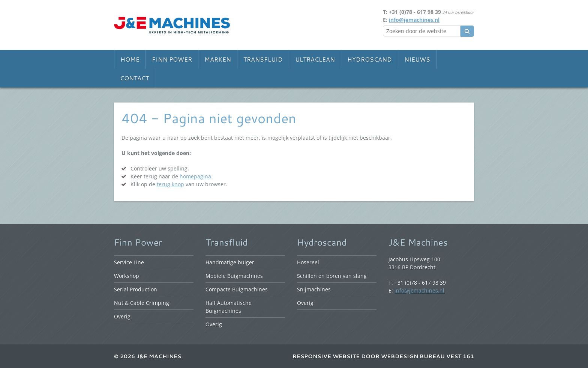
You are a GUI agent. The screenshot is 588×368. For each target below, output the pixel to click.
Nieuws (417, 59)
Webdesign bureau (413, 356)
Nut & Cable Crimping (142, 303)
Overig (122, 316)
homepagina (195, 176)
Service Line (129, 262)
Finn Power (172, 59)
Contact (134, 78)
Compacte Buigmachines (237, 289)
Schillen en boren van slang (332, 276)
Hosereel (308, 262)
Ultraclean (315, 59)
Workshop (127, 276)
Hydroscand (370, 59)
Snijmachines (314, 289)
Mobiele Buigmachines (234, 276)
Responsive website (326, 356)
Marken (218, 59)
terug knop (170, 184)
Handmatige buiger (230, 262)
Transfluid (263, 59)
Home (130, 59)
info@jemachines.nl (414, 20)
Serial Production (136, 289)
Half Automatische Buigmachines (229, 307)
